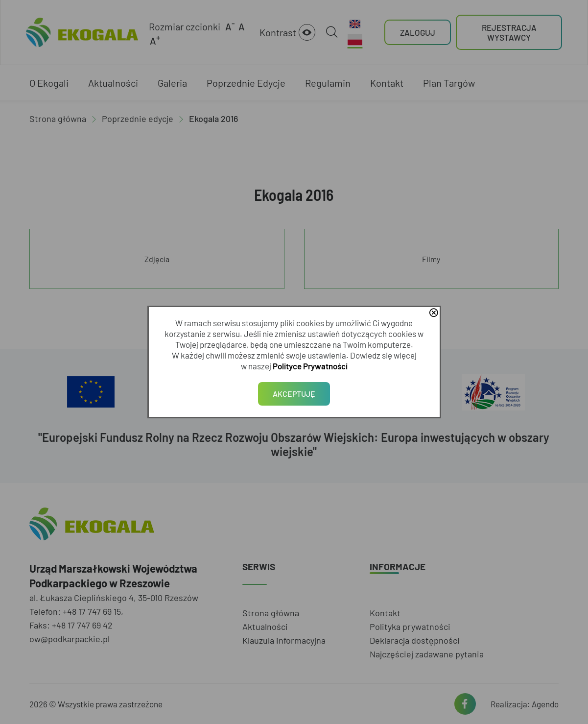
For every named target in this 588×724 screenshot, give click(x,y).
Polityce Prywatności (310, 366)
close (434, 314)
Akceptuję (294, 394)
